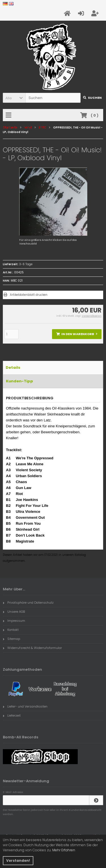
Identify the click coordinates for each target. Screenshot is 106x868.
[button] (14, 98)
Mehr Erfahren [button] (64, 850)
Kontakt (11, 630)
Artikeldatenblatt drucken (29, 295)
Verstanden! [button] (18, 861)
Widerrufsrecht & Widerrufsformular (32, 648)
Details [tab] (13, 367)
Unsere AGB (14, 612)
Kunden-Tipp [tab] (20, 381)
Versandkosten (92, 316)
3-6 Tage (26, 264)
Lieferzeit (12, 715)
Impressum (14, 621)
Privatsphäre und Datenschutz (28, 603)
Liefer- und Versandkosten (25, 706)
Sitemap (11, 639)
